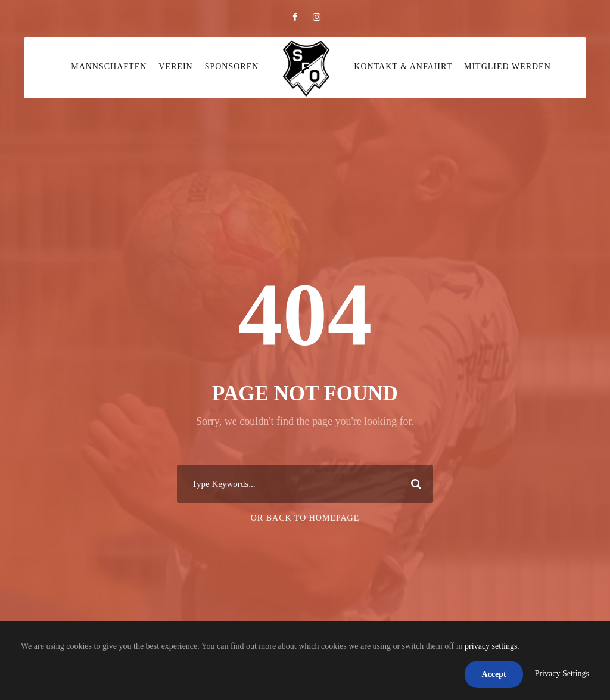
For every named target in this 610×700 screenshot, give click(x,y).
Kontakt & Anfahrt (403, 66)
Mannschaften (109, 66)
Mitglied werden (508, 66)
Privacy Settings (562, 673)
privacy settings (491, 646)
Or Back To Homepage (305, 518)
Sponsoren (232, 66)
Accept (494, 674)
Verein (175, 66)
